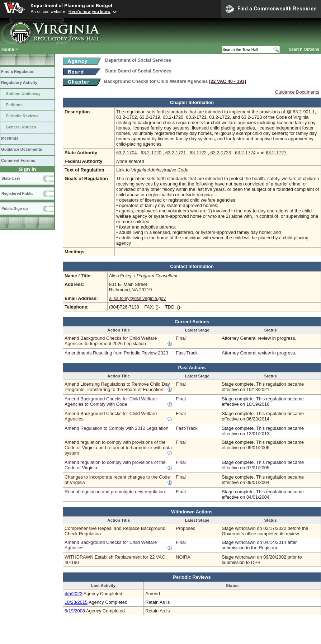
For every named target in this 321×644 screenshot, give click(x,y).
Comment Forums (18, 160)
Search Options (304, 49)
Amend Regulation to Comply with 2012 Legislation (117, 428)
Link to (152, 170)
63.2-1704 (127, 153)
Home (8, 49)
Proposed (186, 528)
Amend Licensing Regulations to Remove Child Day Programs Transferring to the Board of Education (117, 387)
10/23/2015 (76, 602)
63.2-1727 (276, 153)
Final (181, 338)
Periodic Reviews (22, 116)
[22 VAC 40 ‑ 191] (228, 81)
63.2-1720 (151, 153)
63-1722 (198, 153)
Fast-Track (187, 353)
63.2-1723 (221, 153)
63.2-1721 (176, 153)
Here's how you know (89, 11)
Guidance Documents (22, 149)
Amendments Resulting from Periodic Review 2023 (116, 353)
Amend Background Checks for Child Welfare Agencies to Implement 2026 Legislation (111, 341)
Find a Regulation (18, 71)
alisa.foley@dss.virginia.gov (137, 298)
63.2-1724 (245, 153)
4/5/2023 (74, 594)
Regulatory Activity (19, 83)
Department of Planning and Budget (71, 5)
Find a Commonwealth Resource (271, 9)
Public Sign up (15, 208)
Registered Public (17, 193)
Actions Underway (23, 94)
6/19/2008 (75, 611)
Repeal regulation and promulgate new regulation (115, 492)
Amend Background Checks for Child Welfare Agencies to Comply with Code (111, 401)
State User (11, 178)
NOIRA (183, 557)
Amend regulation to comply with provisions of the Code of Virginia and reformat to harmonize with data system (118, 448)
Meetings (10, 138)
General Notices (21, 127)
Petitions (14, 105)
